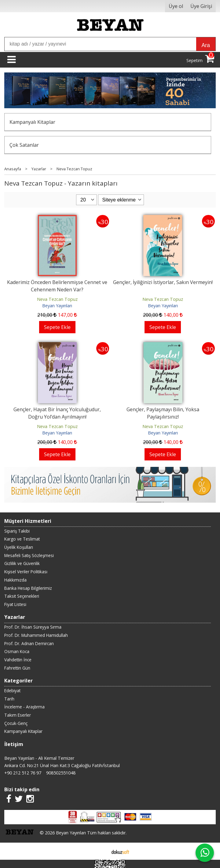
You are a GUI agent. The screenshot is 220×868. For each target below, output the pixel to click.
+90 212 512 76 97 (23, 773)
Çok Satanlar (24, 145)
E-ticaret (100, 851)
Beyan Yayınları (57, 306)
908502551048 (61, 773)
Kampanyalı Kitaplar (32, 122)
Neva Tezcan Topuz (57, 299)
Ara (206, 45)
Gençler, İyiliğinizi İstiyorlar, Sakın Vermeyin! (163, 282)
